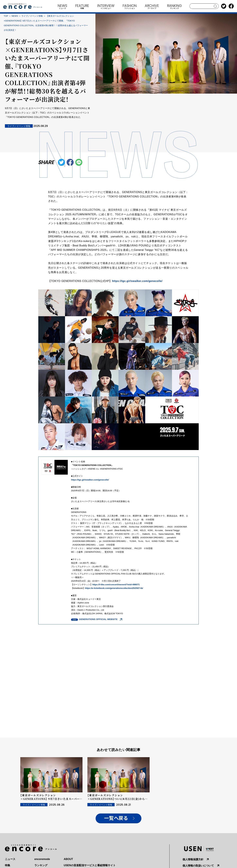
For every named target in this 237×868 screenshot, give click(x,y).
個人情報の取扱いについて (198, 866)
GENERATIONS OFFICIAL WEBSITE (98, 619)
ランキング (41, 865)
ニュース (10, 859)
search (215, 6)
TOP (6, 16)
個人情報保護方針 (193, 859)
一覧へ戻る (116, 818)
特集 (8, 865)
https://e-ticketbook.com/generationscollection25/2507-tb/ (114, 588)
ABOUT (68, 859)
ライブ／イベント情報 (32, 16)
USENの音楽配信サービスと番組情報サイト (90, 865)
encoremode (42, 859)
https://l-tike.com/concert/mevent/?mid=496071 (116, 585)
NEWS (15, 16)
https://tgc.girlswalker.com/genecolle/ (137, 281)
